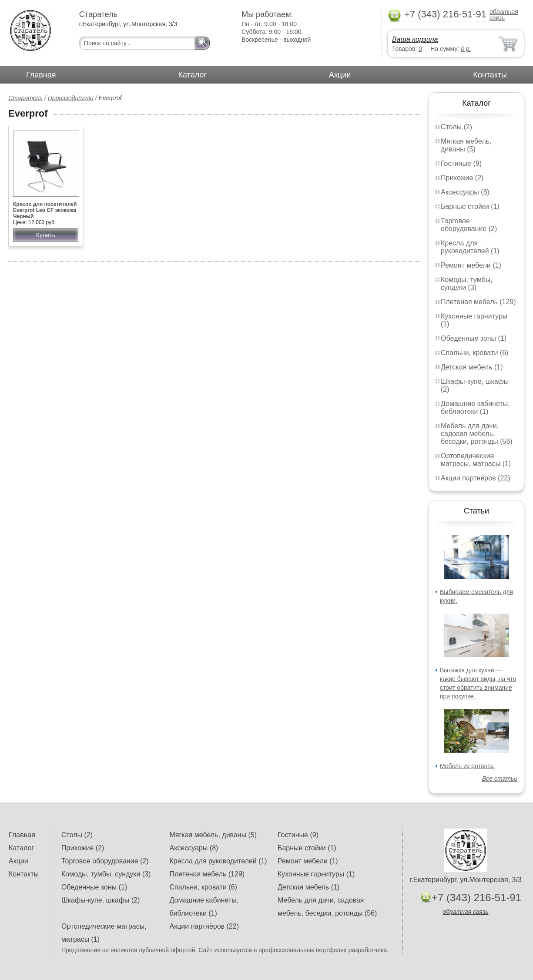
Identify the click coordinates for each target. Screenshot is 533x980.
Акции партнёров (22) (476, 478)
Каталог (193, 75)
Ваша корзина (415, 39)
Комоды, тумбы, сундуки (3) (467, 284)
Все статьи (500, 779)
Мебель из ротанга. (467, 766)
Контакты (490, 75)
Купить (46, 235)
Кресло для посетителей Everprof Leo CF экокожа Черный (45, 210)
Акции (340, 75)
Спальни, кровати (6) (474, 353)
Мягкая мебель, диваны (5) (466, 145)
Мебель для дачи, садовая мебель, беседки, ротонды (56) (477, 434)
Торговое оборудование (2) (469, 225)
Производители (71, 98)
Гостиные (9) (461, 163)
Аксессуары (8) (465, 192)
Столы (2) (456, 127)
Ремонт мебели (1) (471, 265)
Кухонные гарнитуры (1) (316, 874)
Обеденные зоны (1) (474, 338)
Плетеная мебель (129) (478, 302)
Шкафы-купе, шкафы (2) (101, 900)
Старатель (25, 98)
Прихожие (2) (462, 178)
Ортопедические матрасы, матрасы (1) (476, 460)
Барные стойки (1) (470, 206)
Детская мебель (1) (472, 367)
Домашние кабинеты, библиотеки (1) (475, 408)
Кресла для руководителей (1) (470, 247)
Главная (41, 75)
